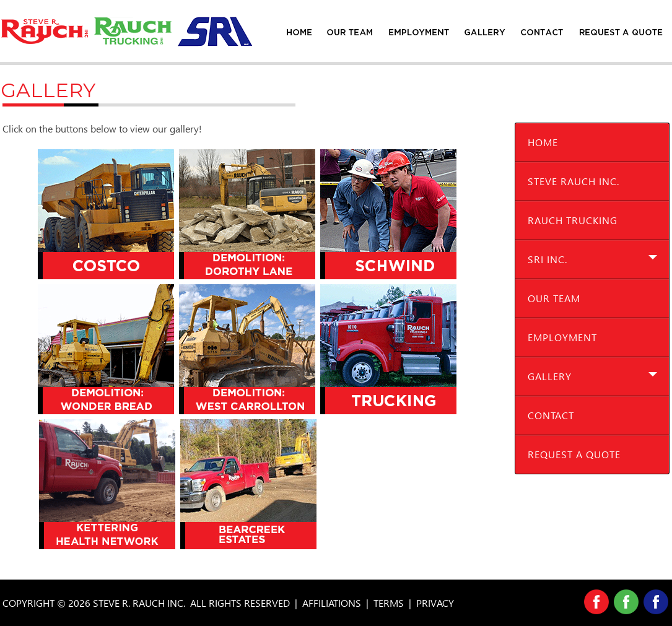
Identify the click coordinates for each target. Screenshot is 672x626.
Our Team (554, 298)
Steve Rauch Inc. (574, 181)
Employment (562, 337)
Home (543, 142)
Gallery (550, 376)
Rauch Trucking (573, 220)
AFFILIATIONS (332, 603)
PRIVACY (435, 603)
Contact (551, 415)
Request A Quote (574, 454)
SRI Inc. (548, 259)
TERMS (389, 603)
